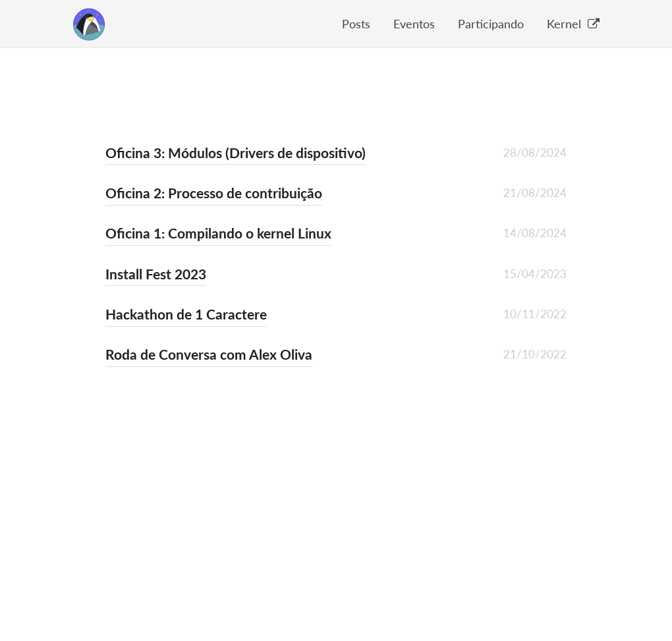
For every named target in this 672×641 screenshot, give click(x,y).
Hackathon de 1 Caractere (186, 314)
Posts (356, 24)
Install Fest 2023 (156, 274)
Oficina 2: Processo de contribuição (214, 193)
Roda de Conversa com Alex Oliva (209, 354)
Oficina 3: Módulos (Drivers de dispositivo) (236, 153)
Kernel (573, 24)
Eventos (414, 24)
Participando (491, 24)
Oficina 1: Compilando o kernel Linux (218, 233)
